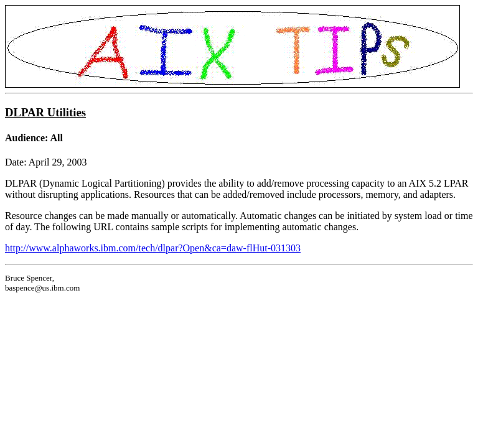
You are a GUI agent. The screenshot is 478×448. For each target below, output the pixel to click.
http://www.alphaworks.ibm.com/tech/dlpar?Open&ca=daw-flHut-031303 (153, 248)
